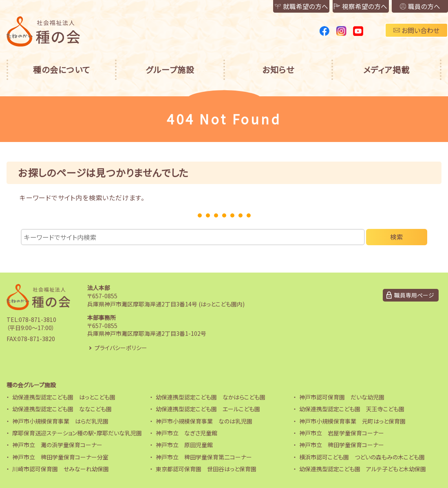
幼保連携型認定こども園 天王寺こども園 (352, 409)
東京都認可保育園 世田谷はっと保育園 (206, 469)
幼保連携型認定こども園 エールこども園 (208, 409)
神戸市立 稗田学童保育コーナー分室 (60, 457)
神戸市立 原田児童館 (184, 445)
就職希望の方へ (287, 7)
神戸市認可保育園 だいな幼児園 (342, 397)
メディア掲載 (386, 70)
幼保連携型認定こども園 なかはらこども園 (211, 397)
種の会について (62, 70)
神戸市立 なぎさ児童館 (186, 433)
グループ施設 (170, 70)
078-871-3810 (38, 320)
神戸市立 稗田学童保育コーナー (342, 445)
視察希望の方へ (352, 7)
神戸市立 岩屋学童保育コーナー (342, 433)
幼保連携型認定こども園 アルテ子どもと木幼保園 (363, 469)
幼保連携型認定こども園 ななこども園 (62, 409)
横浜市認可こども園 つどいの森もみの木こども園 (362, 457)
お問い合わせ (416, 30)
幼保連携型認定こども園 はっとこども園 (64, 397)
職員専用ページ (414, 295)
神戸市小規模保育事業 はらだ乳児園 (60, 421)
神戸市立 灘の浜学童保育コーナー (57, 445)
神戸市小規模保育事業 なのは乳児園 (204, 421)
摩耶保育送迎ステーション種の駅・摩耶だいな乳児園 (77, 433)
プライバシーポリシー (121, 348)
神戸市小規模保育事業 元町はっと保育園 (352, 421)
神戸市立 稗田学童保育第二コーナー (204, 457)
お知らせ (278, 70)
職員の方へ (417, 7)
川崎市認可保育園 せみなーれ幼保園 (61, 469)
